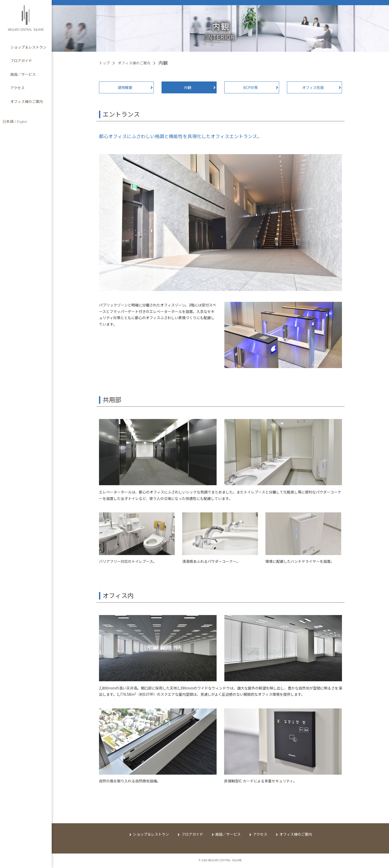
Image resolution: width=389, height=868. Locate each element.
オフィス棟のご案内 (134, 63)
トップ (104, 63)
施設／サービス (228, 834)
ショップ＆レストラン (151, 834)
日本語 (8, 122)
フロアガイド (192, 834)
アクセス (260, 834)
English (22, 122)
